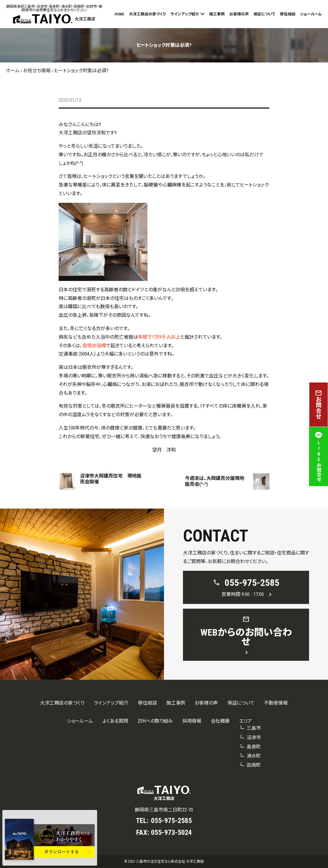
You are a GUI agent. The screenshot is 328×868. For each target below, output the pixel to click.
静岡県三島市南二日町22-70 (164, 810)
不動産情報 (276, 703)
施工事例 (217, 14)
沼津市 (254, 738)
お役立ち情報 (37, 71)
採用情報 (231, 47)
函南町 (254, 765)
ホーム (13, 71)
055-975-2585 (171, 821)
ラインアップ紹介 (185, 14)
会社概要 (220, 721)
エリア (246, 721)
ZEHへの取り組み (155, 721)
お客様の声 (239, 14)
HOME (119, 14)
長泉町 (254, 747)
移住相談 (288, 14)
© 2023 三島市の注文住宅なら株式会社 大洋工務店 (164, 861)
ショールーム (311, 14)
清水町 (254, 756)
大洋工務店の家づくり (147, 14)
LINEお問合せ (319, 456)
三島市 (254, 728)
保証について (264, 14)
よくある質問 (208, 47)
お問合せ (319, 405)
